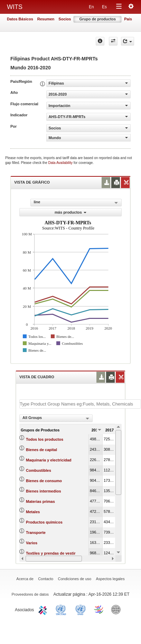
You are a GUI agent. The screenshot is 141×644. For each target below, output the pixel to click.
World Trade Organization (99, 609)
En (91, 7)
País (128, 19)
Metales (33, 512)
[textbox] (80, 404)
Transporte (36, 533)
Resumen (46, 19)
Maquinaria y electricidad (49, 460)
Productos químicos (44, 522)
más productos (70, 212)
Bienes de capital (41, 450)
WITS (15, 7)
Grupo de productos (97, 19)
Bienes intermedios (43, 491)
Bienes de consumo (44, 481)
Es (104, 7)
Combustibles (39, 470)
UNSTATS (81, 609)
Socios (65, 19)
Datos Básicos (20, 19)
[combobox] (56, 418)
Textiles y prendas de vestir (51, 553)
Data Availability (61, 163)
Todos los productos (45, 439)
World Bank (117, 609)
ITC (44, 609)
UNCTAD (62, 609)
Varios (32, 543)
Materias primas (40, 501)
